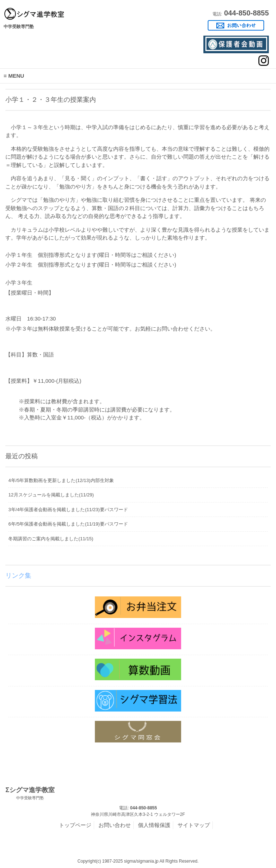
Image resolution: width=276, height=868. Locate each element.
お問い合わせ (115, 825)
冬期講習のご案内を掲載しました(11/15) (51, 539)
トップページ (75, 825)
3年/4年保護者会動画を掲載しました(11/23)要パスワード (68, 510)
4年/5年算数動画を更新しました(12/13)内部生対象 (61, 480)
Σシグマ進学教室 (30, 794)
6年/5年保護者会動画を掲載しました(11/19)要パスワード (68, 524)
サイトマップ (194, 825)
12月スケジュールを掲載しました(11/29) (51, 495)
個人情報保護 (154, 825)
